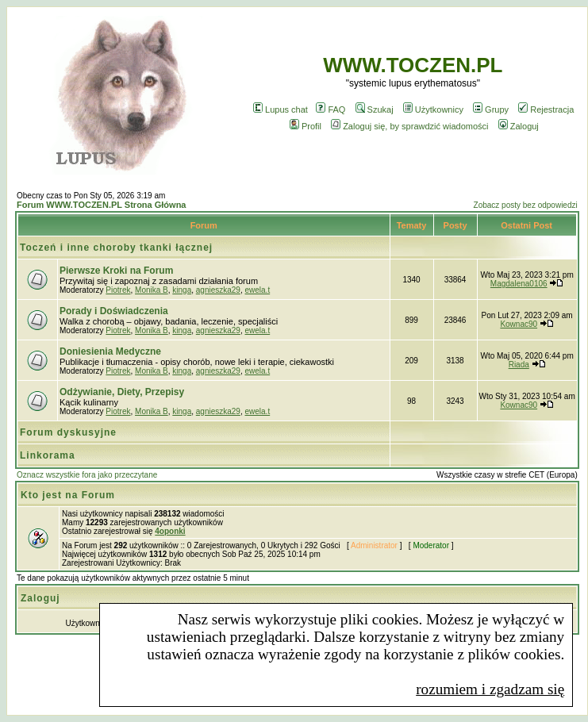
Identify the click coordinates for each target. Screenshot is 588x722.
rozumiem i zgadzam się (490, 689)
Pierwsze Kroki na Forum (116, 271)
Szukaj (375, 109)
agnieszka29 (218, 290)
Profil (306, 126)
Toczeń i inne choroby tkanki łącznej (116, 248)
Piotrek (118, 290)
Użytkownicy (433, 109)
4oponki (170, 531)
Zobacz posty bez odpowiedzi (526, 205)
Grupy (491, 109)
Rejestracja (546, 109)
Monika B (152, 290)
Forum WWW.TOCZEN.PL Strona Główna (101, 205)
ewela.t (257, 290)
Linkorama (48, 455)
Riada (519, 365)
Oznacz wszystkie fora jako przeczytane (87, 475)
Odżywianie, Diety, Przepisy (122, 392)
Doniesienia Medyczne (110, 351)
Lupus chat (281, 109)
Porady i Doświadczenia (114, 311)
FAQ (331, 109)
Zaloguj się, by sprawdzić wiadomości (409, 126)
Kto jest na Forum (68, 495)
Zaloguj (519, 126)
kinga (182, 290)
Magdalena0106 (519, 284)
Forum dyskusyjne (68, 432)
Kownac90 (519, 324)
